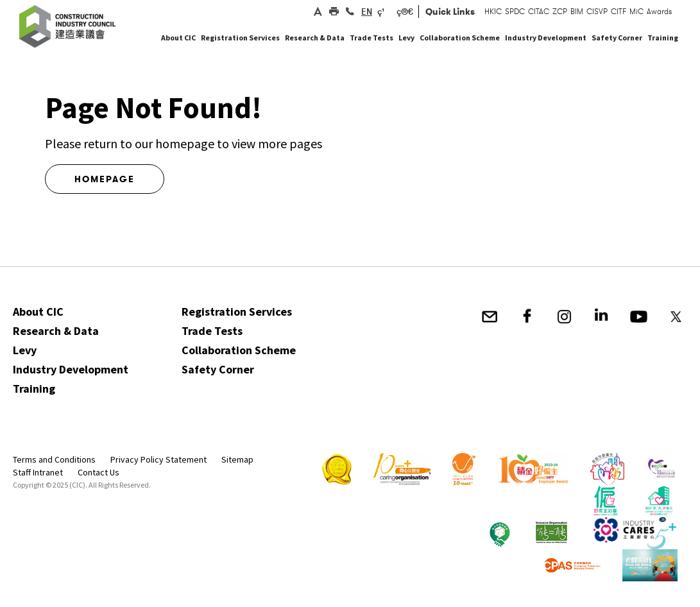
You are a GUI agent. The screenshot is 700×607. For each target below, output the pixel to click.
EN (367, 12)
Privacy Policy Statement (158, 459)
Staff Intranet (38, 472)
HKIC (493, 11)
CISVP (597, 11)
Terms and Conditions (54, 459)
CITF (619, 11)
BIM (577, 11)
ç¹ (384, 12)
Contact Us (98, 472)
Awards (659, 11)
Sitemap (237, 459)
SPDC (515, 11)
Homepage (105, 179)
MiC (636, 11)
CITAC (539, 11)
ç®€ (405, 12)
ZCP (560, 11)
